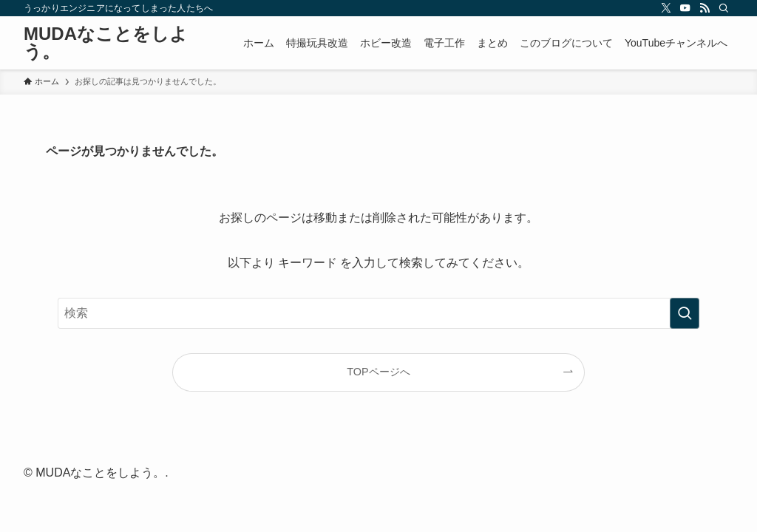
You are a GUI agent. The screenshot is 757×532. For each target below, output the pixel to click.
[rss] (705, 8)
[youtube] (685, 8)
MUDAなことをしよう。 (106, 43)
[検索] (724, 8)
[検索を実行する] (685, 313)
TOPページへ (378, 372)
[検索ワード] (378, 313)
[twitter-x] (666, 8)
